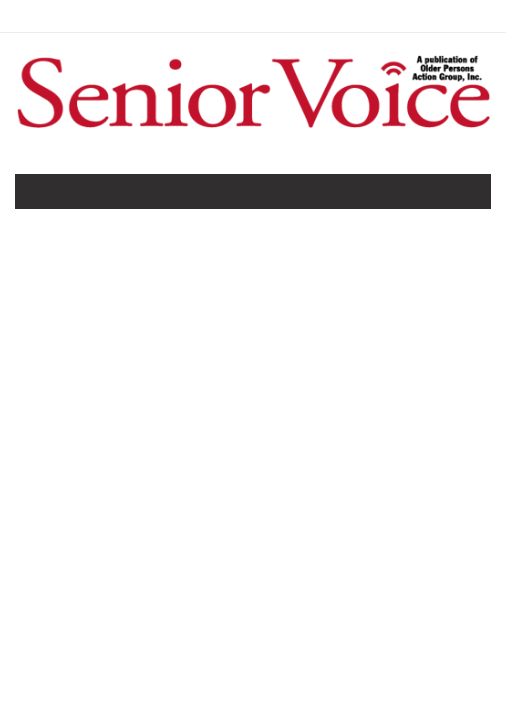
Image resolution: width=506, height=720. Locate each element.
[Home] (253, 131)
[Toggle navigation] (44, 196)
